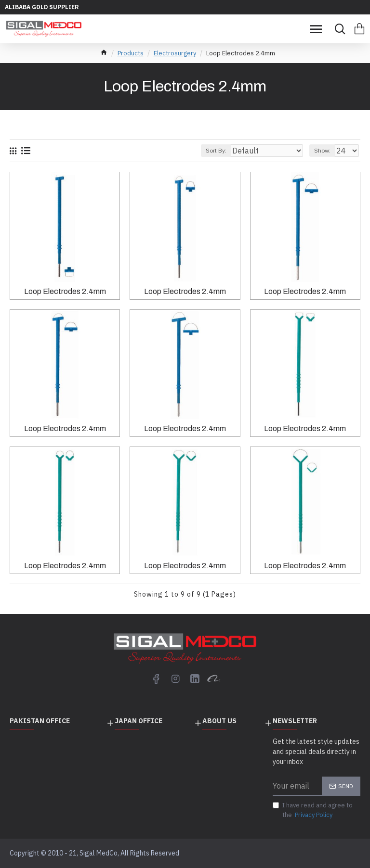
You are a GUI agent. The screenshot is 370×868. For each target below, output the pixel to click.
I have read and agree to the (313, 810)
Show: (322, 150)
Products (131, 53)
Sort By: (216, 150)
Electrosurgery (175, 53)
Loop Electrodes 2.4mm (65, 291)
